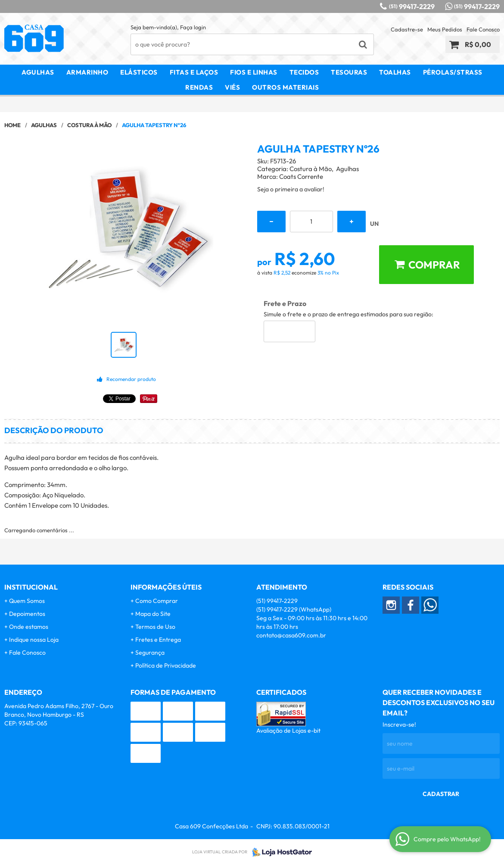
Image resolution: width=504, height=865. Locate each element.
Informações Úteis (166, 587)
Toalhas (395, 72)
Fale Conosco (483, 29)
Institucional (31, 587)
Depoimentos (27, 614)
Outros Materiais (285, 87)
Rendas (199, 87)
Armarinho (87, 72)
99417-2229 (412, 6)
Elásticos (139, 72)
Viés (232, 87)
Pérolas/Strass (453, 72)
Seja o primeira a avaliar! (291, 189)
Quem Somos (27, 601)
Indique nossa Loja (34, 640)
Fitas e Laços (194, 72)
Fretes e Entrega (158, 640)
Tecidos (304, 72)
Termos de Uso (155, 627)
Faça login (193, 27)
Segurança (150, 653)
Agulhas (38, 72)
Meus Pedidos (445, 29)
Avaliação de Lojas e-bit (288, 731)
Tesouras (349, 72)
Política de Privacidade (166, 665)
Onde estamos (29, 627)
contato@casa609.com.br (291, 635)
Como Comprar (157, 601)
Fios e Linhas (254, 72)
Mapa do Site (153, 614)
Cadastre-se (407, 29)
